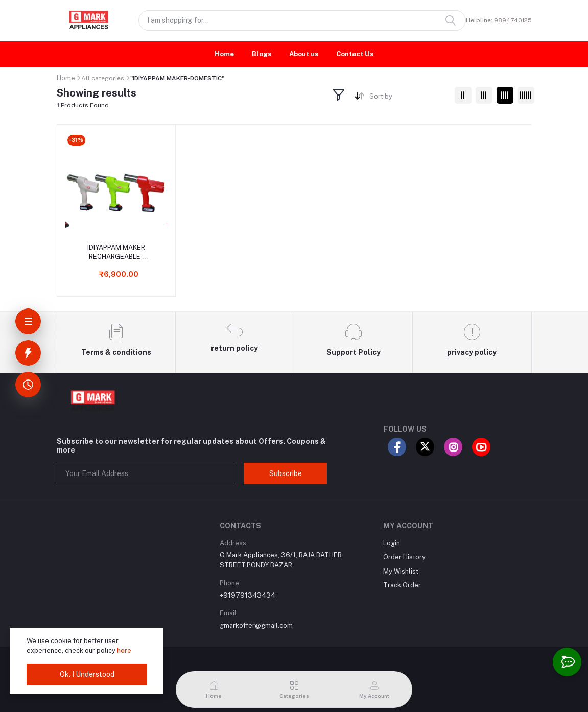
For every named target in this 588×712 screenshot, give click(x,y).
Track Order (402, 585)
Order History (404, 557)
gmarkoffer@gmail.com (256, 625)
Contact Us (355, 54)
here (124, 650)
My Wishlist (401, 571)
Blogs (262, 54)
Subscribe (286, 473)
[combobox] (408, 98)
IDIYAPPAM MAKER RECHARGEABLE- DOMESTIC (116, 253)
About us (304, 54)
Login (392, 543)
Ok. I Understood (87, 674)
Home (224, 54)
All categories (103, 78)
